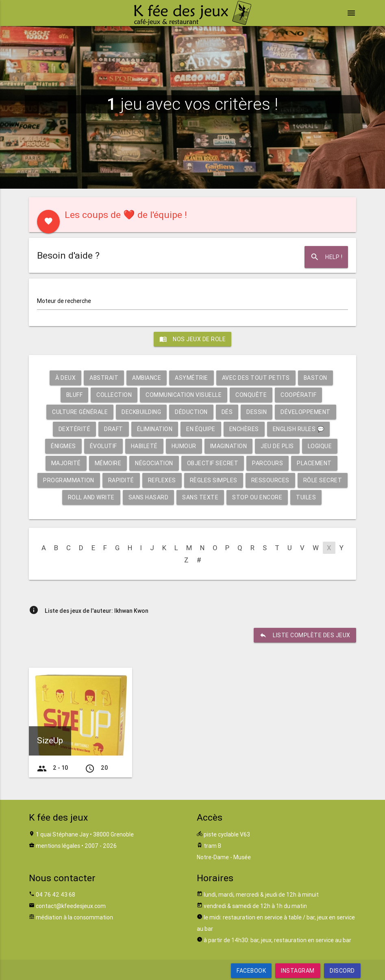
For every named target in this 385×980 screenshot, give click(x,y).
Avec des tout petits (256, 378)
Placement (314, 463)
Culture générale (80, 412)
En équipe (201, 429)
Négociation (154, 463)
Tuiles (306, 497)
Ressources (270, 480)
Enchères (244, 429)
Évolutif (103, 446)
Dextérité (75, 429)
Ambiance (147, 378)
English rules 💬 (299, 429)
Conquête (251, 395)
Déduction (191, 412)
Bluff (75, 395)
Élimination (155, 429)
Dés (227, 412)
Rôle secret (323, 480)
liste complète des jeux (305, 635)
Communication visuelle (184, 395)
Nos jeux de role (192, 339)
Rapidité (121, 480)
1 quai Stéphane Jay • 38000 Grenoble (85, 834)
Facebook (251, 971)
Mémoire (108, 463)
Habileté (144, 446)
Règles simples (214, 480)
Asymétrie (191, 378)
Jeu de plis (277, 446)
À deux (65, 378)
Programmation (69, 480)
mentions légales (58, 846)
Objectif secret (213, 463)
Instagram (298, 971)
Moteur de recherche (64, 301)
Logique (320, 446)
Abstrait (104, 378)
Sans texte (200, 497)
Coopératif (298, 395)
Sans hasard (149, 497)
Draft (114, 429)
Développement (306, 412)
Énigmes (63, 446)
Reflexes (162, 480)
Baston (315, 378)
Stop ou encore (257, 497)
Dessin (257, 412)
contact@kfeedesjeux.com (71, 906)
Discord (342, 971)
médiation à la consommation (74, 917)
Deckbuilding (141, 412)
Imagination (229, 446)
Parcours (268, 463)
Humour (184, 446)
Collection (114, 395)
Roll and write (91, 497)
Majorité (66, 463)
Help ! (326, 257)
